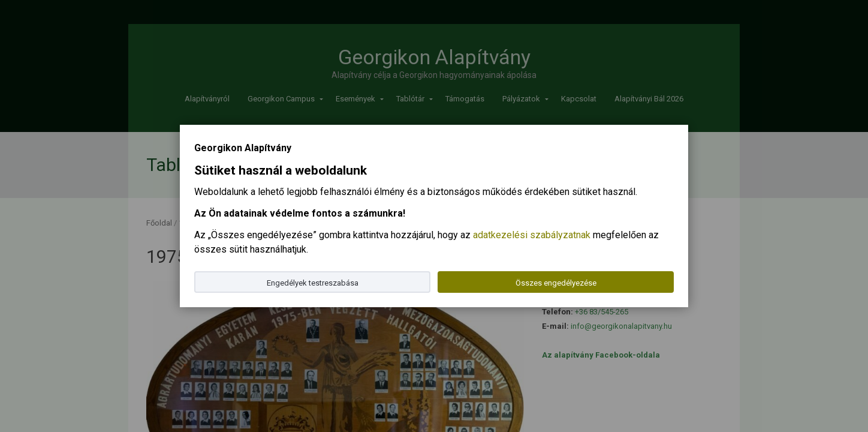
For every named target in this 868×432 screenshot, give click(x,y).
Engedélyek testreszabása (313, 283)
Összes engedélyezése (556, 283)
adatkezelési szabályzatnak (532, 235)
